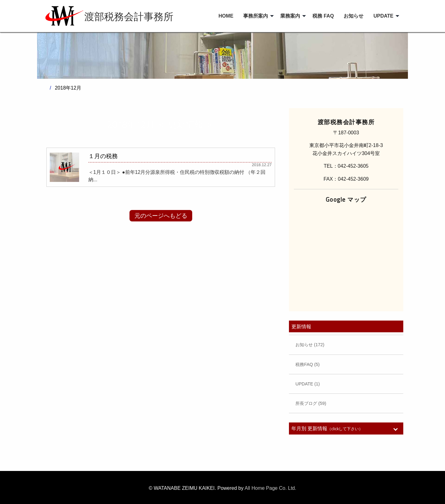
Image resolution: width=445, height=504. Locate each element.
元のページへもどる (161, 216)
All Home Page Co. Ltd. (271, 488)
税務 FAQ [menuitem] (323, 16)
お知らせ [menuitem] (354, 16)
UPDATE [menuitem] (383, 16)
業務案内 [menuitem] (290, 16)
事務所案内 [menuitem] (256, 16)
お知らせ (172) (310, 345)
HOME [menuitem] (226, 16)
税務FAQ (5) (307, 364)
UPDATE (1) (308, 384)
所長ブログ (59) (311, 403)
